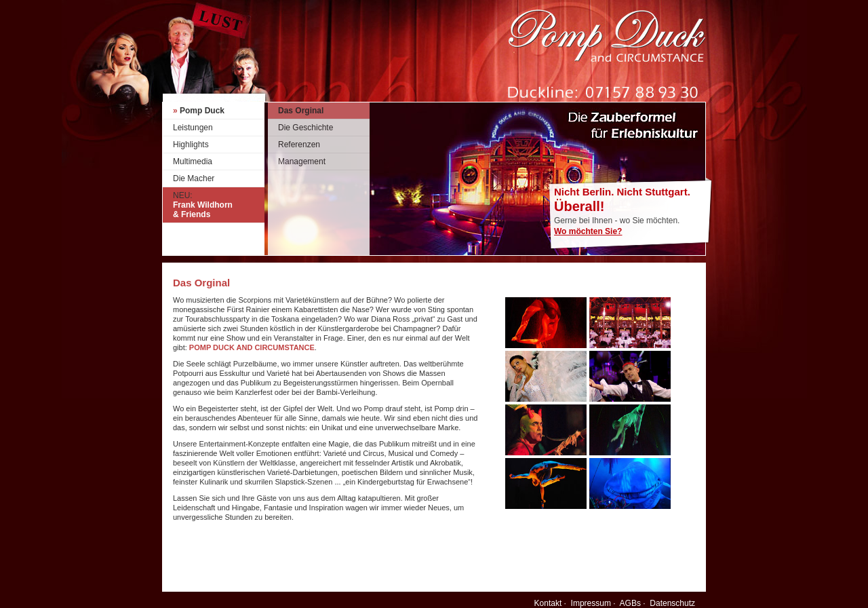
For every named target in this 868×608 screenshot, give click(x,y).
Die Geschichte (305, 128)
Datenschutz (672, 603)
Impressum (591, 603)
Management (302, 161)
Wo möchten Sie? (588, 231)
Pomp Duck (199, 111)
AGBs (630, 603)
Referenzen (299, 145)
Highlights (191, 145)
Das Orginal (301, 111)
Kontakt (548, 603)
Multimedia (193, 161)
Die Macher (194, 178)
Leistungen (193, 128)
